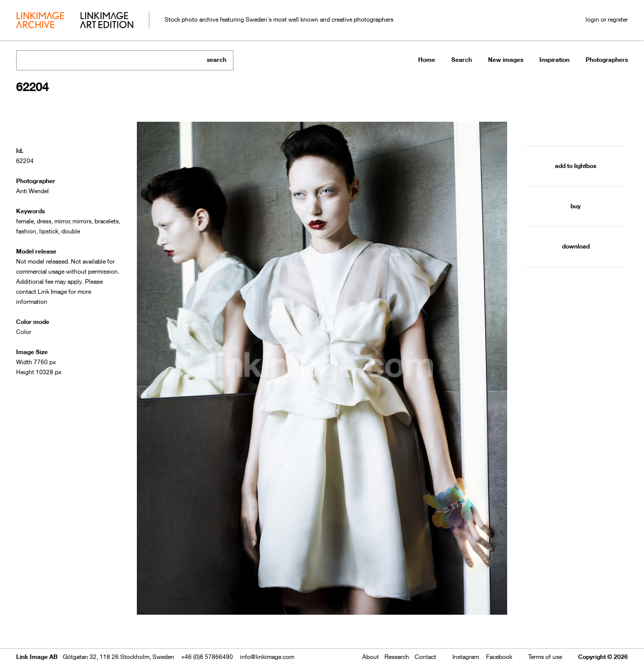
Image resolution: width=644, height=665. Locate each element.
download (576, 246)
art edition (107, 21)
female (25, 221)
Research (397, 657)
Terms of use (545, 657)
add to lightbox (576, 166)
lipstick (49, 231)
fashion (26, 231)
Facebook (499, 657)
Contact (425, 657)
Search (462, 60)
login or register (607, 19)
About (371, 657)
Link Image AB (37, 657)
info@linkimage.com (267, 657)
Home (427, 60)
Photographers (607, 60)
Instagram (466, 657)
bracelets (107, 221)
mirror (62, 221)
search (217, 60)
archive (40, 21)
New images (506, 60)
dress (44, 221)
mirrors (82, 221)
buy (576, 206)
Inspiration (554, 60)
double (71, 231)
